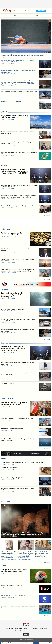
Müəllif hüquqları (44, 628)
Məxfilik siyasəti (28, 631)
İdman (4, 566)
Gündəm (4, 343)
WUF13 (4, 112)
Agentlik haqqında (9, 628)
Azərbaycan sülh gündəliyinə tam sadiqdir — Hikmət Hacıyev (18, 643)
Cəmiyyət (5, 289)
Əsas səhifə (13, 16)
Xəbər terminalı (41, 11)
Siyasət (4, 166)
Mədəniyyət (6, 501)
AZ (33, 11)
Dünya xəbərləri (7, 399)
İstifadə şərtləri (19, 631)
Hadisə (4, 459)
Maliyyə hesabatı (19, 628)
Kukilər (35, 631)
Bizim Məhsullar (34, 628)
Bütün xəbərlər (47, 162)
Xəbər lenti (39, 16)
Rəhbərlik (26, 628)
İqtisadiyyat (6, 229)
